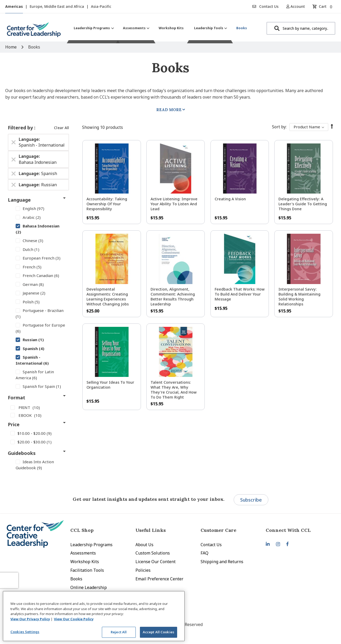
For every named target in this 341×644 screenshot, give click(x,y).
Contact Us (265, 6)
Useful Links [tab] (151, 530)
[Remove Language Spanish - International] (14, 142)
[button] (297, 6)
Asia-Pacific (101, 6)
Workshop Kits (85, 562)
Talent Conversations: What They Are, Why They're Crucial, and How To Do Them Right (174, 390)
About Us (144, 545)
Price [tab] (14, 424)
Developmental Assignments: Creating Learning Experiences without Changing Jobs (108, 297)
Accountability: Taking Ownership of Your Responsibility (107, 204)
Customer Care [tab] (218, 530)
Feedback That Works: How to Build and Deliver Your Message (240, 294)
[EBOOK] (38, 415)
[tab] (298, 530)
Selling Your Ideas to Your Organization (110, 385)
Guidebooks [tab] (22, 453)
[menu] (160, 28)
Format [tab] (17, 398)
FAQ (204, 553)
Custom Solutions (153, 553)
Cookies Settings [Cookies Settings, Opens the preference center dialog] (25, 632)
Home (11, 47)
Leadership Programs (91, 545)
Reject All (119, 632)
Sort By (279, 127)
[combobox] (301, 28)
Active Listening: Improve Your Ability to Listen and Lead (174, 204)
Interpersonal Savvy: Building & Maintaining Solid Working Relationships (299, 297)
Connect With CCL (288, 530)
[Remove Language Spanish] (14, 173)
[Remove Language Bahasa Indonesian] (14, 159)
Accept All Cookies (159, 632)
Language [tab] (19, 200)
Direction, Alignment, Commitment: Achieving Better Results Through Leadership (173, 297)
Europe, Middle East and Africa (57, 6)
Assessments (83, 553)
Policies (143, 570)
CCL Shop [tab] (82, 530)
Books (76, 579)
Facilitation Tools (87, 570)
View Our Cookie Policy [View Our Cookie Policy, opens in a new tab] (74, 619)
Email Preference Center (159, 579)
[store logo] (34, 32)
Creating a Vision (230, 199)
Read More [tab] (169, 110)
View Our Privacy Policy (30, 619)
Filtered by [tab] (21, 128)
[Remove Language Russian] (14, 185)
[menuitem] (93, 28)
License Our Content (156, 562)
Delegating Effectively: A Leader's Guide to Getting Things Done (303, 204)
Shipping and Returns (222, 562)
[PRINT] (38, 407)
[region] (94, 616)
